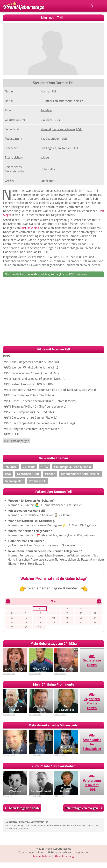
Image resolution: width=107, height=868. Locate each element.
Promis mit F (37, 481)
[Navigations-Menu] (101, 6)
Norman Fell (42, 822)
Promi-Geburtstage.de (58, 849)
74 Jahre (11, 467)
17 (40, 618)
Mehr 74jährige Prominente (54, 684)
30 (26, 627)
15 (12, 618)
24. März (29, 467)
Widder (50, 474)
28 (95, 622)
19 (67, 618)
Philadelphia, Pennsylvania (73, 467)
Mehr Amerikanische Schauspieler (54, 725)
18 (53, 618)
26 (67, 622)
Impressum (82, 852)
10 (40, 613)
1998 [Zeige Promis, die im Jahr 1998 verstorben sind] (63, 139)
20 (81, 618)
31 (40, 627)
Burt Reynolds (30, 228)
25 (53, 622)
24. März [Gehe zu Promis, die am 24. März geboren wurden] (46, 120)
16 (26, 618)
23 (26, 622)
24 (40, 622)
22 (12, 622)
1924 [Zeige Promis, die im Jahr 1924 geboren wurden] (57, 120)
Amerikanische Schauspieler (80, 474)
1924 (44, 467)
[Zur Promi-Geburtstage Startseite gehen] (24, 5)
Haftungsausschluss (60, 852)
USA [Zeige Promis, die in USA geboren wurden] (79, 129)
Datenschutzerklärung (31, 852)
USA (8, 474)
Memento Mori (42, 856)
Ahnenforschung (64, 856)
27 (81, 622)
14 (95, 613)
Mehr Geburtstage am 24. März (54, 643)
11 (53, 613)
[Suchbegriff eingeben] (92, 6)
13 (81, 613)
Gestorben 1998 (28, 474)
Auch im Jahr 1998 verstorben (53, 766)
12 (67, 613)
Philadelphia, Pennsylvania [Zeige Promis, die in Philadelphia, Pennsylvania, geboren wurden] (58, 129)
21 (95, 618)
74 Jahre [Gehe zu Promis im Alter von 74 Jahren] (46, 110)
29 (12, 627)
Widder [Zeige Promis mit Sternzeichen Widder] (45, 157)
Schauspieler (14, 481)
